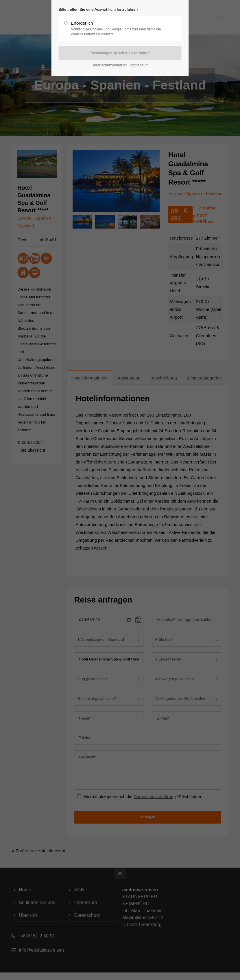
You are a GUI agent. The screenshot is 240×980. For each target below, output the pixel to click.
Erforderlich (118, 29)
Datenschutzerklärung (109, 65)
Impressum (140, 65)
